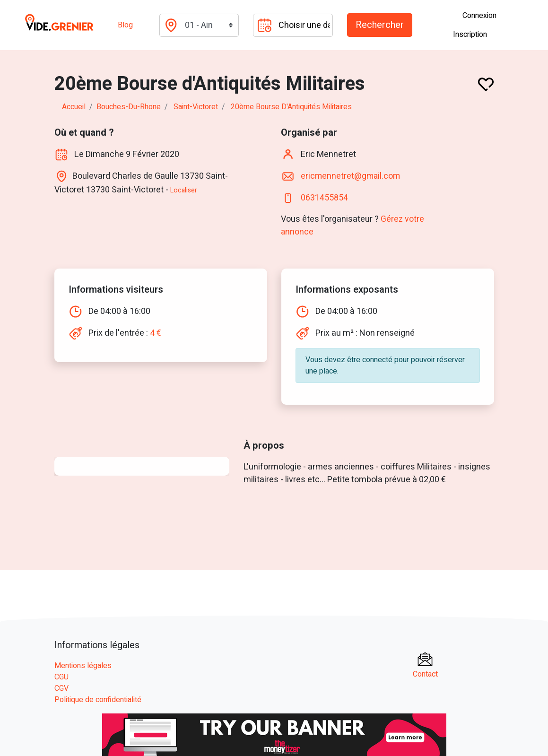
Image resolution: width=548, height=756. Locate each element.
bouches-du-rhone (129, 107)
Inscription (470, 35)
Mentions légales (83, 666)
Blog (125, 25)
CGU (61, 677)
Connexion (479, 16)
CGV (61, 688)
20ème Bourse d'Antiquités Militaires (291, 107)
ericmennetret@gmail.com (351, 176)
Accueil (74, 107)
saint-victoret (196, 107)
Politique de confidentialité (98, 700)
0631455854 (324, 198)
